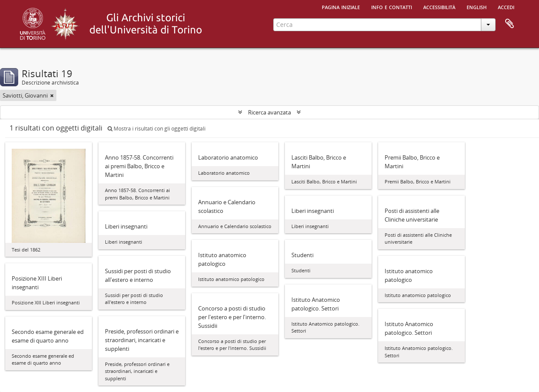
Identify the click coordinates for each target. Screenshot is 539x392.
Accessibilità (439, 7)
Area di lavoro (510, 24)
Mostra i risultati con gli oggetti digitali (157, 129)
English (477, 7)
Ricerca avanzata (269, 112)
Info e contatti (392, 7)
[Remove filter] (52, 95)
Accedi (506, 7)
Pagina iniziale (341, 7)
